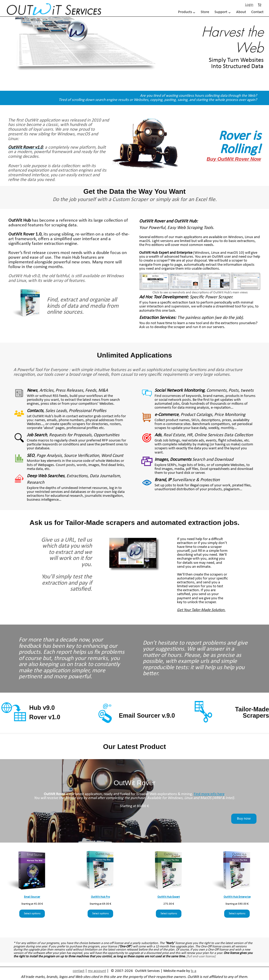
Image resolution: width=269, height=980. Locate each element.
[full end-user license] (201, 956)
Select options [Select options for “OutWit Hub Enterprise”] (237, 914)
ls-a (194, 971)
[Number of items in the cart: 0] (259, 5)
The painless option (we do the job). (191, 318)
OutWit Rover (152, 221)
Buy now (244, 819)
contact (79, 971)
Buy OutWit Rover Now (234, 159)
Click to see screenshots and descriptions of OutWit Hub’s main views (200, 292)
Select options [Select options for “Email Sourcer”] (32, 914)
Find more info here (209, 794)
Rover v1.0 (45, 717)
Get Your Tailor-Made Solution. (201, 610)
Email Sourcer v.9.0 (147, 716)
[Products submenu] (187, 12)
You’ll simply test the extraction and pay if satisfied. (67, 583)
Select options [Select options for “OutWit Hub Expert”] (169, 914)
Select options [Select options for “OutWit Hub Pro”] (100, 914)
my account (97, 971)
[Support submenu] (223, 12)
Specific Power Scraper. (186, 297)
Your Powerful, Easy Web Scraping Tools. (177, 228)
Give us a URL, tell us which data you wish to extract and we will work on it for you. (67, 552)
